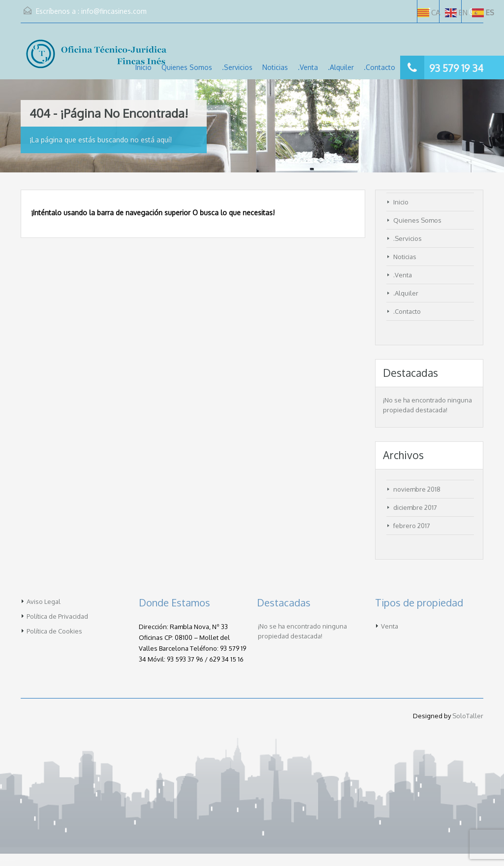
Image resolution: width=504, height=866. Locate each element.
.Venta (308, 67)
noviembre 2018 (417, 489)
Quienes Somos (187, 67)
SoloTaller (468, 716)
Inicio (143, 67)
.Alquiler (341, 67)
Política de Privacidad (57, 616)
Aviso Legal (44, 601)
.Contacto (379, 67)
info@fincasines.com (114, 11)
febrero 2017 (412, 526)
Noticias (275, 67)
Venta (390, 626)
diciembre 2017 (415, 507)
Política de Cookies (54, 631)
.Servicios (237, 67)
